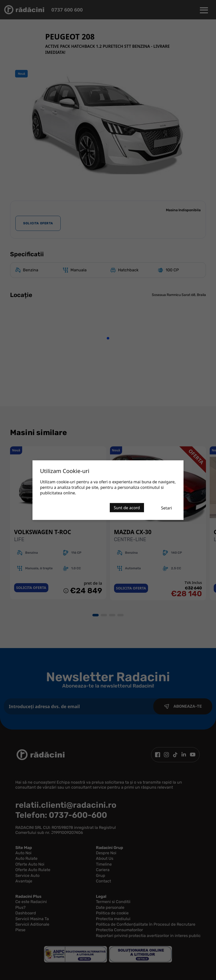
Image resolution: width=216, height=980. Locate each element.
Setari (167, 508)
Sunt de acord (127, 507)
